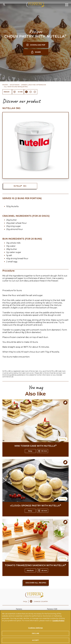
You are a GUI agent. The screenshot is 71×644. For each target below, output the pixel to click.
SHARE (36, 52)
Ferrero (19, 609)
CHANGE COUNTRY (41, 601)
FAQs (25, 601)
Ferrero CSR (52, 609)
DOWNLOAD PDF (36, 45)
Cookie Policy (58, 623)
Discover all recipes (36, 583)
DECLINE (35, 636)
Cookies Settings (35, 630)
